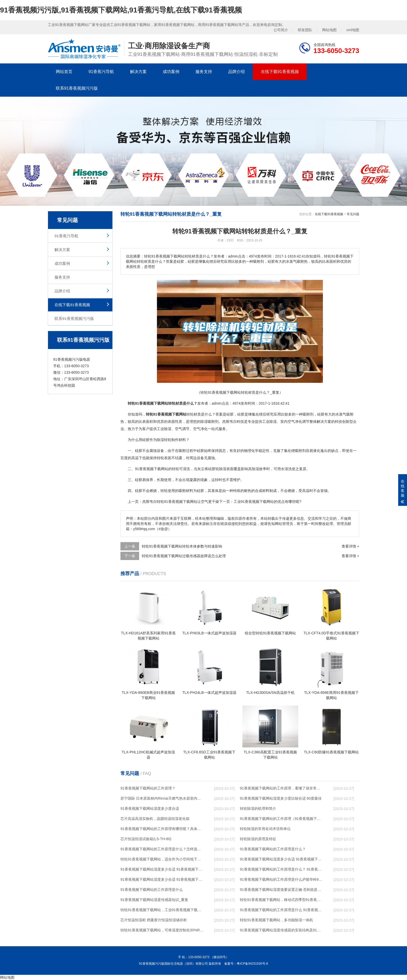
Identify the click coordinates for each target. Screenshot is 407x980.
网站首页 (64, 72)
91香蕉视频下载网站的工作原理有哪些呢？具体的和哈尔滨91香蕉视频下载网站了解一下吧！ (162, 829)
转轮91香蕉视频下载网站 (177, 502)
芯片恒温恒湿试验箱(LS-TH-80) (146, 839)
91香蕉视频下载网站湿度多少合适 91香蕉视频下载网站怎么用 (162, 879)
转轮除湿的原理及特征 (258, 839)
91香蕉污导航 (101, 72)
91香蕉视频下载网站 (170, 414)
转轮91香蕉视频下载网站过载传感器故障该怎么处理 (184, 556)
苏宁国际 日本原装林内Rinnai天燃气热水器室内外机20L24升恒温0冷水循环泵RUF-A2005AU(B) (162, 798)
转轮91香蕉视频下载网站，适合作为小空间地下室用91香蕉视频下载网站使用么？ (162, 859)
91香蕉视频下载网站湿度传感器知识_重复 (154, 900)
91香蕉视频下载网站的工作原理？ (148, 788)
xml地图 (353, 30)
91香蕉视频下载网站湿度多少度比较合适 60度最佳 (281, 798)
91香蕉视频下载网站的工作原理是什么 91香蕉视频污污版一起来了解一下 (282, 910)
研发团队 (305, 30)
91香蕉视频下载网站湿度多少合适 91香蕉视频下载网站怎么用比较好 (162, 869)
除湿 (204, 422)
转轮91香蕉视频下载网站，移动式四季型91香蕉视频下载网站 (282, 900)
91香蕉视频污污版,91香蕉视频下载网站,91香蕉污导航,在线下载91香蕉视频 (121, 10)
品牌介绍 (236, 72)
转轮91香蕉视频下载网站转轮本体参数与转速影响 (182, 546)
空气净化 (295, 422)
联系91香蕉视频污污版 (77, 88)
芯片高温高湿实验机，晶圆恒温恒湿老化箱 (155, 819)
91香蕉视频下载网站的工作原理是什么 (152, 890)
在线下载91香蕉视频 (280, 72)
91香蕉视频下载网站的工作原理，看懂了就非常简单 (282, 788)
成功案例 (171, 72)
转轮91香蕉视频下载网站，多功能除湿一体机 (276, 920)
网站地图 (329, 30)
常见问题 (353, 214)
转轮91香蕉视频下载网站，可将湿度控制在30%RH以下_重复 (162, 930)
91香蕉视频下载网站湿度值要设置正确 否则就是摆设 (282, 890)
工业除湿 (269, 422)
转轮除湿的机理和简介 (258, 808)
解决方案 (138, 72)
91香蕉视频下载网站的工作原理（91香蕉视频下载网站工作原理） (282, 819)
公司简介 (281, 30)
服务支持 (204, 72)
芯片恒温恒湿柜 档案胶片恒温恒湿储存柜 (154, 920)
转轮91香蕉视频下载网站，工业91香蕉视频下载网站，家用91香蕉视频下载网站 (162, 910)
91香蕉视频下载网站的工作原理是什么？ (273, 849)
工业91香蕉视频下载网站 (254, 502)
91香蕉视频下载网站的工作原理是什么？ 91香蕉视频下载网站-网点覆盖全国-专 (282, 869)
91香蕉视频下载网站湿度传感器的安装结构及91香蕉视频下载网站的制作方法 (282, 930)
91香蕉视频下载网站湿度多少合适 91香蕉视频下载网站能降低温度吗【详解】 (282, 859)
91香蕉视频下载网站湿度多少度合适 (150, 808)
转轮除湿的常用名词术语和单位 (265, 829)
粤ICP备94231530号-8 (252, 964)
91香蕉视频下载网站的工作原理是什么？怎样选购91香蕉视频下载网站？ (162, 849)
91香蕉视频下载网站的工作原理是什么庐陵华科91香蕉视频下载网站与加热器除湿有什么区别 (282, 879)
